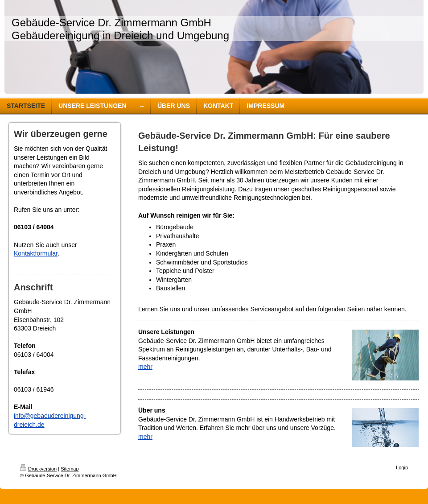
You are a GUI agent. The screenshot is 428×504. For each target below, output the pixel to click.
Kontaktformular (36, 253)
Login (402, 467)
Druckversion (38, 469)
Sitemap (70, 469)
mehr (145, 367)
